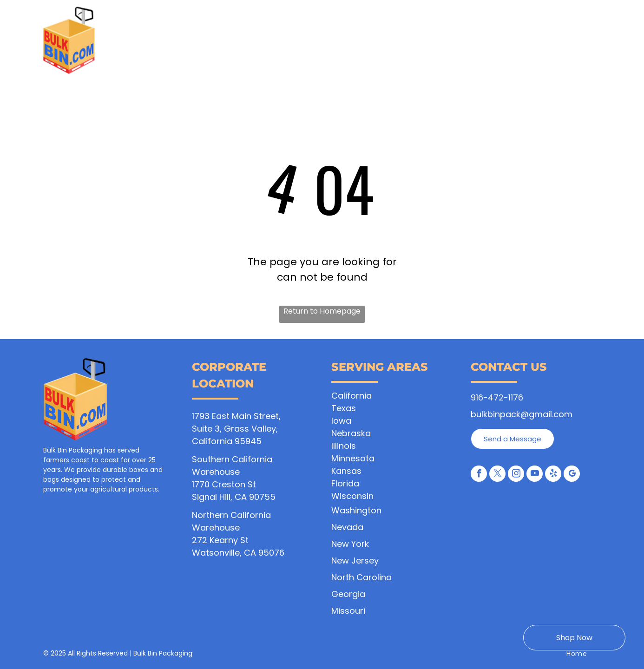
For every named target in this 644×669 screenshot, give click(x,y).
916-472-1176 (497, 397)
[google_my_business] (572, 475)
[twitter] (497, 475)
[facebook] (479, 475)
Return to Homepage (322, 311)
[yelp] (553, 475)
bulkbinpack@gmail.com (522, 414)
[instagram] (516, 475)
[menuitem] (184, 45)
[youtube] (535, 475)
